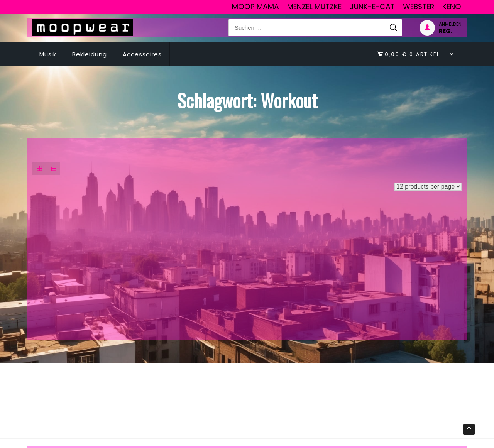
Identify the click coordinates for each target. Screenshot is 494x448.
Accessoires (142, 54)
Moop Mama (255, 7)
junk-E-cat (372, 7)
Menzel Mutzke (314, 7)
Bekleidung (90, 54)
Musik (48, 54)
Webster (419, 7)
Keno (452, 7)
